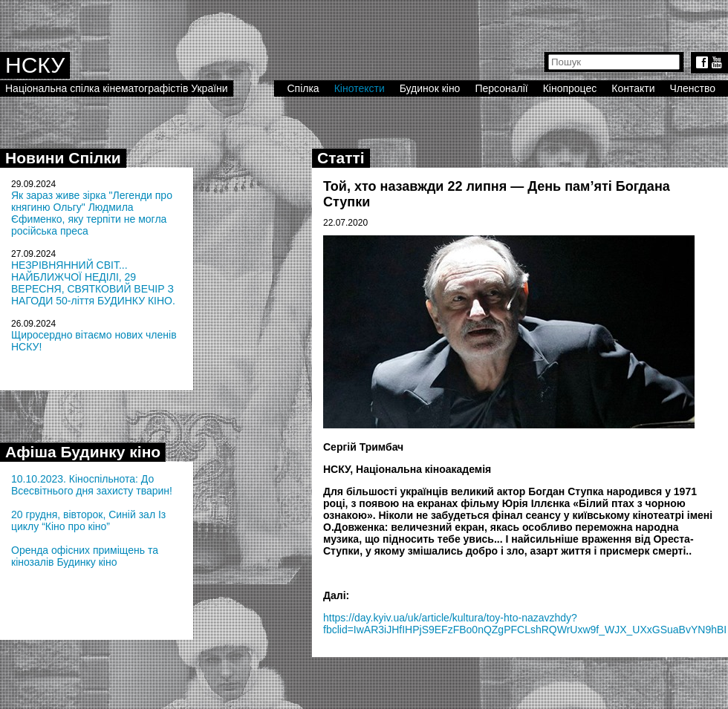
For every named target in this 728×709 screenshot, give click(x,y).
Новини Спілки (63, 158)
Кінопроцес (570, 88)
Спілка (303, 88)
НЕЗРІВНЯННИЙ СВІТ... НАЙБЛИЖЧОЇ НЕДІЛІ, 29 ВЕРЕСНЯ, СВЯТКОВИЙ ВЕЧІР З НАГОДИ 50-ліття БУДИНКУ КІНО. (93, 283)
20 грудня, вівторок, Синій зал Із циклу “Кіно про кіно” (88, 520)
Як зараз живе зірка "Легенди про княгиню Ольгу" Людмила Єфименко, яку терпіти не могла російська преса (92, 213)
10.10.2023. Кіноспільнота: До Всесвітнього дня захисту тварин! (92, 485)
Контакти (633, 88)
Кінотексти (360, 88)
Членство (693, 88)
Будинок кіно (430, 88)
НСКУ (35, 65)
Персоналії (501, 88)
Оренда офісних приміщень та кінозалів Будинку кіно (85, 556)
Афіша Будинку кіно (83, 452)
